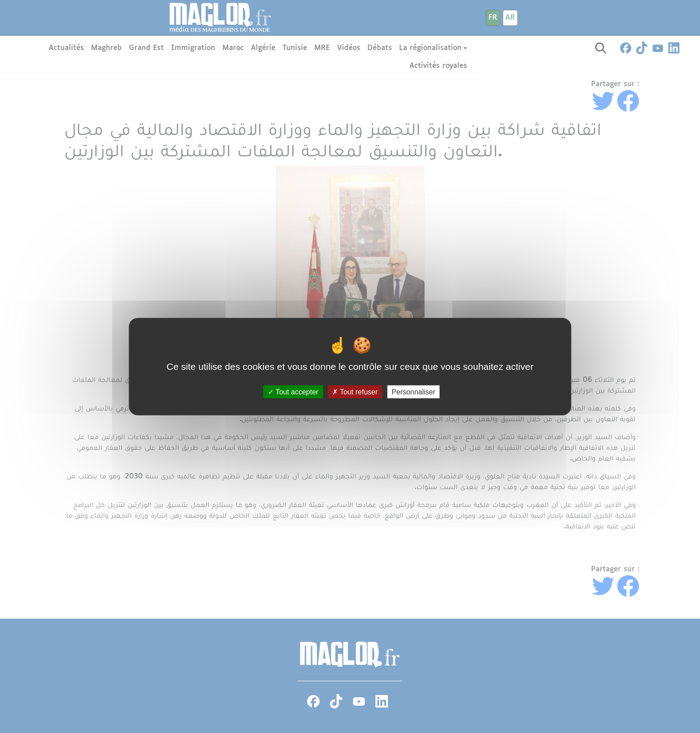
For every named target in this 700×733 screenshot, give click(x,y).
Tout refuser (355, 392)
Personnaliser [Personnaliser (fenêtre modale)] (413, 392)
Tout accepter (293, 392)
